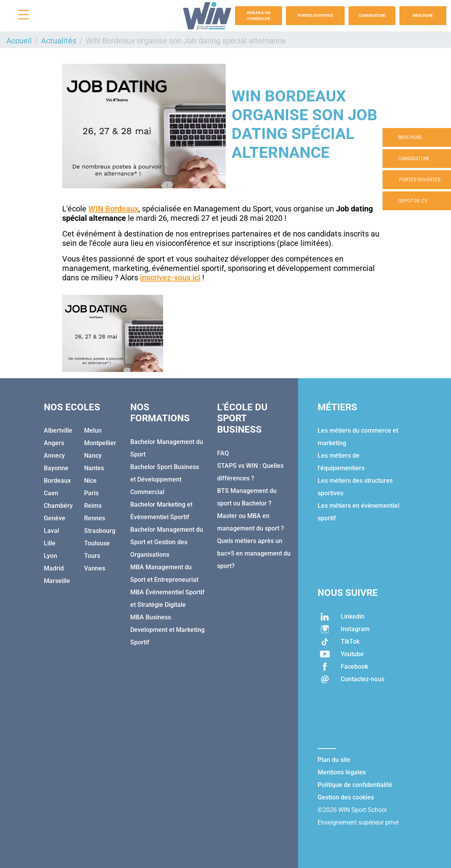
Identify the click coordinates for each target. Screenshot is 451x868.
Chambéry (58, 506)
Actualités (59, 41)
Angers (54, 443)
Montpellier (100, 443)
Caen (51, 493)
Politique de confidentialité (355, 785)
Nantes (94, 468)
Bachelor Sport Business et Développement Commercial (165, 479)
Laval (51, 531)
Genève (55, 518)
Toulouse (97, 543)
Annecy (54, 456)
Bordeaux (57, 481)
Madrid (54, 568)
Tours (92, 556)
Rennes (95, 518)
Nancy (93, 456)
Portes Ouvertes (315, 15)
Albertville (58, 430)
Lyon (50, 556)
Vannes (95, 568)
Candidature (372, 15)
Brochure (423, 15)
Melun (93, 430)
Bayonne (56, 468)
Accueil (19, 41)
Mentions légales (342, 772)
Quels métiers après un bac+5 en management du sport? (254, 553)
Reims (93, 506)
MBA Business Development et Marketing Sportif (167, 630)
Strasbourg (100, 531)
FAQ (223, 453)
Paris (91, 493)
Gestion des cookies (346, 797)
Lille (50, 543)
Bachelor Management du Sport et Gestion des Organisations (167, 542)
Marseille (57, 581)
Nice (90, 481)
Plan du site (334, 760)
